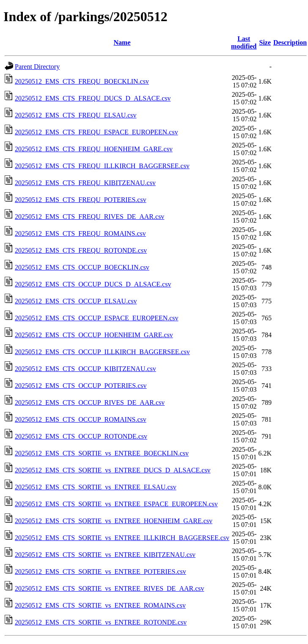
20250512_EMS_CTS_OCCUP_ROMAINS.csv (81, 419)
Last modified (244, 42)
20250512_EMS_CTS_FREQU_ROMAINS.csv (80, 233)
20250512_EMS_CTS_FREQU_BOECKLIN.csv (82, 81)
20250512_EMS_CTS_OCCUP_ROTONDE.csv (81, 436)
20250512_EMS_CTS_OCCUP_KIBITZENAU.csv (85, 369)
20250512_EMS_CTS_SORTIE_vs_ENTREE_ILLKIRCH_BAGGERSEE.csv (122, 538)
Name (122, 42)
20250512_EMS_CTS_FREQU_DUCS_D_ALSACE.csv (93, 98)
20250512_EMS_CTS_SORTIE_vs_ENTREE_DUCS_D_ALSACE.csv (113, 470)
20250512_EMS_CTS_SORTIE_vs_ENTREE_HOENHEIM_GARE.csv (114, 521)
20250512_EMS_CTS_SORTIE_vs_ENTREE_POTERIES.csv (100, 572)
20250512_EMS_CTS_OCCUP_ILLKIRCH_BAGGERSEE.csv (102, 352)
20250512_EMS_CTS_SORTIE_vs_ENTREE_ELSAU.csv (96, 487)
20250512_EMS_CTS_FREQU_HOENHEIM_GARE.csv (94, 149)
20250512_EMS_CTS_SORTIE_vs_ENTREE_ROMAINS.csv (100, 605)
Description (290, 42)
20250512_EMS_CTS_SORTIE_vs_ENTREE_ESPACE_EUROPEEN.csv (116, 504)
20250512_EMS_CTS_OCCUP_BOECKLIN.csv (82, 267)
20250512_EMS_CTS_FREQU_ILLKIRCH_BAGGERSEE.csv (102, 166)
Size (265, 42)
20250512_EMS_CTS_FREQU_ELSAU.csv (76, 115)
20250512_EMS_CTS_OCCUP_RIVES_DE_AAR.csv (90, 402)
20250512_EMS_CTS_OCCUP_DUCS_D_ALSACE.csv (93, 284)
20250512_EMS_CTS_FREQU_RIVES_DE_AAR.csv (89, 217)
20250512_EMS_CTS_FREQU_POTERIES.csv (81, 200)
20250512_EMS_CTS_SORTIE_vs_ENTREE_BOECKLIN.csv (102, 453)
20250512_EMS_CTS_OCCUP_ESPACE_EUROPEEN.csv (97, 318)
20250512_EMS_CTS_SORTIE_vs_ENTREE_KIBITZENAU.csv (105, 555)
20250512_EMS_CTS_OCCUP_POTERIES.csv (81, 386)
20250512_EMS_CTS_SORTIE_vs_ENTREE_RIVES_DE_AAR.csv (110, 588)
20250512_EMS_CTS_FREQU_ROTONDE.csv (81, 250)
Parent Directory (37, 67)
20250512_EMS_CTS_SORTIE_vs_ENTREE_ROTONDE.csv (101, 622)
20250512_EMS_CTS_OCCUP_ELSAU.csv (76, 301)
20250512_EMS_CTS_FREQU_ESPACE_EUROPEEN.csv (96, 132)
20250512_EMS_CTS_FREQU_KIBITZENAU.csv (85, 183)
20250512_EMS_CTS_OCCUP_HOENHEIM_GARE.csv (94, 335)
